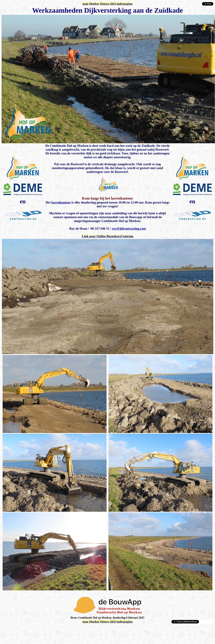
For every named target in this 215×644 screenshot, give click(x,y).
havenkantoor (61, 202)
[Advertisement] (42, 629)
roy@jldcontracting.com (129, 229)
